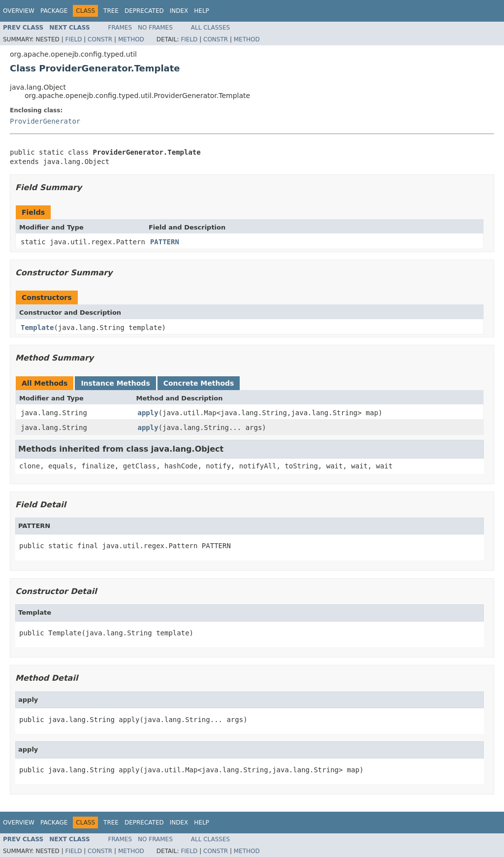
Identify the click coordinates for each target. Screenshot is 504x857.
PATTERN (165, 242)
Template (37, 328)
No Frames (155, 28)
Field (73, 39)
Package (54, 11)
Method (131, 39)
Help (202, 11)
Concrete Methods (199, 383)
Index (179, 11)
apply (148, 413)
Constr (100, 39)
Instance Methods (115, 383)
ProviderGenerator (45, 121)
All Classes (210, 28)
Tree (111, 11)
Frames (120, 28)
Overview (19, 11)
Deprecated (144, 11)
